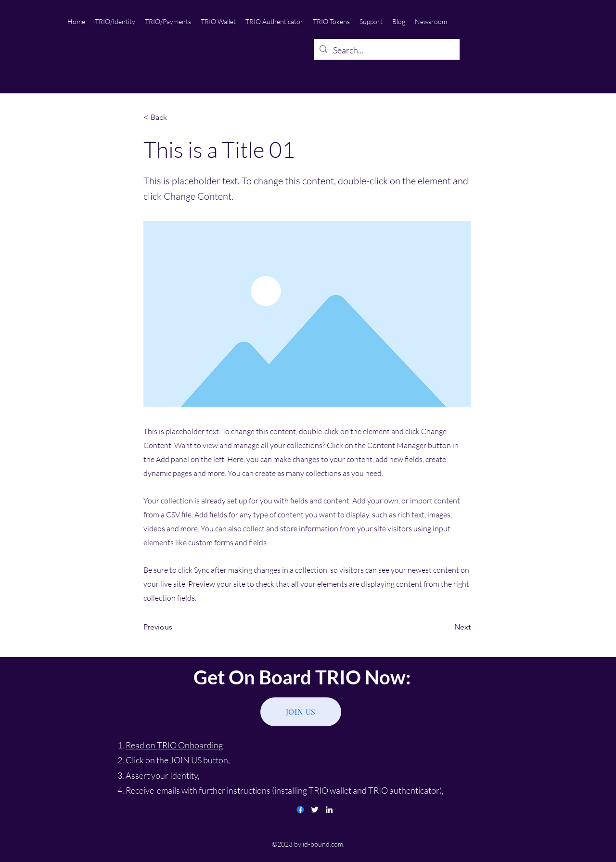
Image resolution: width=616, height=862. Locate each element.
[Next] (447, 627)
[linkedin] (329, 810)
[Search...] (386, 51)
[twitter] (315, 810)
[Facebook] (300, 810)
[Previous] (175, 627)
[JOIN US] (301, 712)
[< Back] (175, 117)
